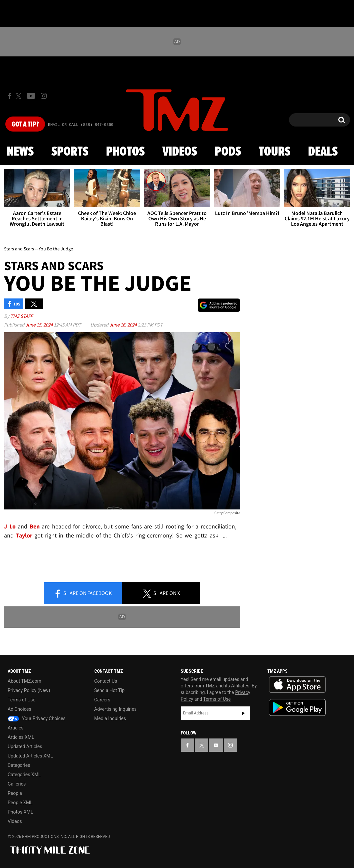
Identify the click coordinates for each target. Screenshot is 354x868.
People (15, 793)
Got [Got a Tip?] (25, 125)
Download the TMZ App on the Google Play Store (297, 708)
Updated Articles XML (30, 756)
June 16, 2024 (123, 325)
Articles (16, 728)
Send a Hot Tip (109, 690)
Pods (228, 152)
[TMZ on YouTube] (216, 745)
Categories (19, 765)
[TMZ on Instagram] (44, 96)
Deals (323, 152)
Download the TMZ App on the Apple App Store (297, 685)
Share (83, 594)
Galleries (17, 784)
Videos (180, 152)
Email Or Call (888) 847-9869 (81, 125)
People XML (20, 803)
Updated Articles (25, 746)
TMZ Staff (21, 316)
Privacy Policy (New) (29, 690)
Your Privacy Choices (37, 718)
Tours (274, 152)
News (20, 152)
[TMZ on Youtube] (31, 96)
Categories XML (24, 775)
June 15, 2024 (39, 325)
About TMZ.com (24, 681)
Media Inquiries (110, 718)
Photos (125, 152)
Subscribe (243, 713)
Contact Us (106, 681)
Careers (102, 700)
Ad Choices (19, 709)
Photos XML (20, 812)
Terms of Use (21, 700)
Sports (70, 152)
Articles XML (21, 737)
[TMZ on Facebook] (9, 96)
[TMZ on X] (19, 96)
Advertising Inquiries (115, 709)
